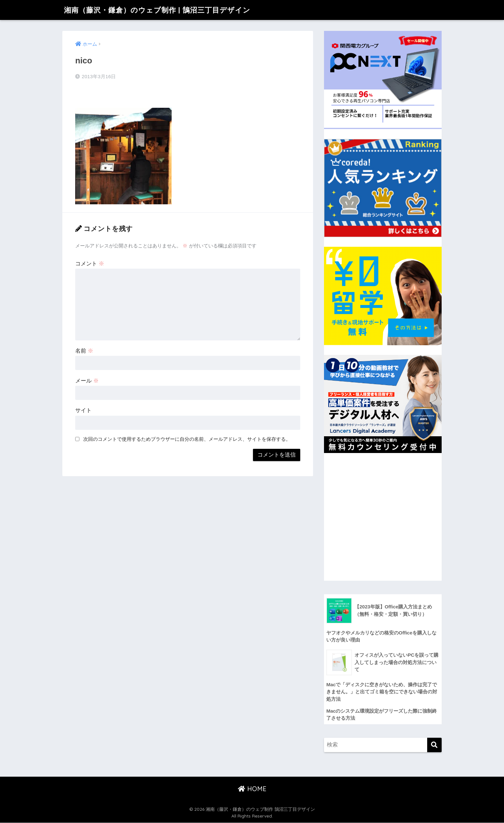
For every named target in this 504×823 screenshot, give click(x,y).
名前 (84, 351)
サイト (83, 410)
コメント (90, 264)
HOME (252, 789)
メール (87, 381)
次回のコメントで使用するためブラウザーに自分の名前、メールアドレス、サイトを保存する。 (187, 439)
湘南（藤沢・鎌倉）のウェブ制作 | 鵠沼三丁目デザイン (161, 10)
